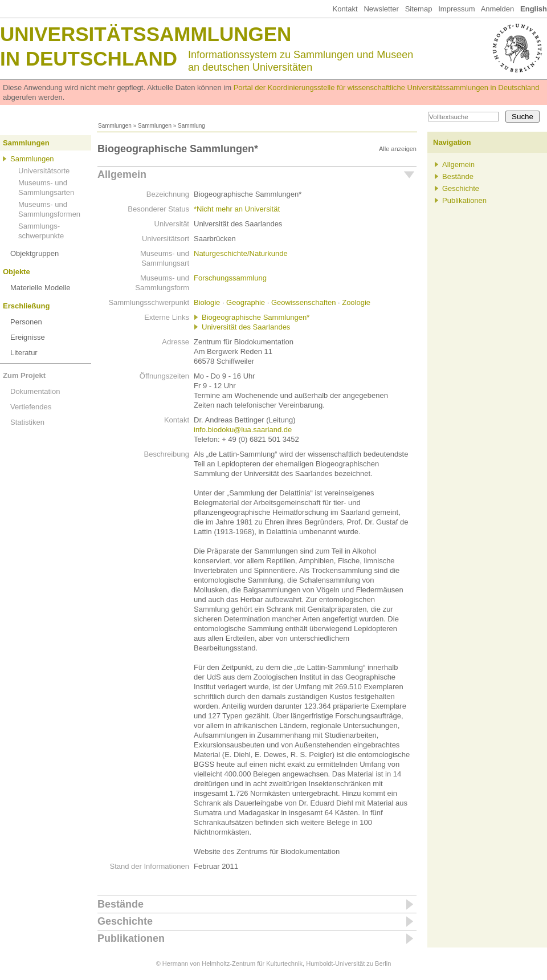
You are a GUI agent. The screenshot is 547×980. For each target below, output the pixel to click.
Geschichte (125, 921)
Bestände (121, 904)
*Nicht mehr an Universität (237, 209)
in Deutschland (89, 58)
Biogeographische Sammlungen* (256, 317)
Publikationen (131, 938)
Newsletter (381, 9)
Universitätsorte (44, 171)
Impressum (456, 9)
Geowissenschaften (303, 302)
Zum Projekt (24, 375)
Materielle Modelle (40, 288)
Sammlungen (115, 126)
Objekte (17, 272)
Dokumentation (35, 391)
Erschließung (26, 306)
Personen (26, 322)
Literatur (24, 353)
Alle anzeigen (398, 149)
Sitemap (419, 9)
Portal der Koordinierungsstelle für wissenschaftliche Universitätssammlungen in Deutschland (387, 88)
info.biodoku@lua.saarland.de (243, 430)
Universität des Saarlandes (246, 327)
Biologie (207, 302)
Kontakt (345, 9)
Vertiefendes (31, 407)
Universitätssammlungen (146, 34)
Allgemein (122, 174)
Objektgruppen (34, 253)
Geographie (246, 302)
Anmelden (498, 9)
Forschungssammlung (230, 278)
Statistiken (27, 422)
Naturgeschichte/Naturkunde (241, 253)
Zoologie (356, 302)
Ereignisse (28, 337)
